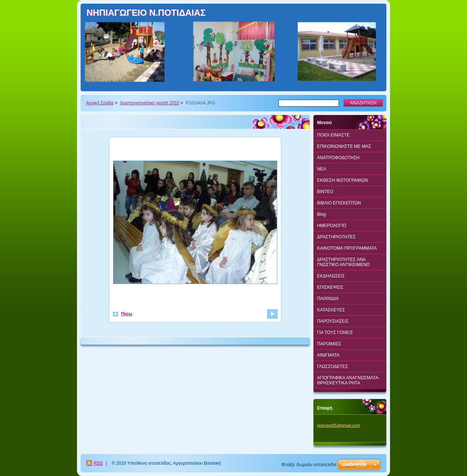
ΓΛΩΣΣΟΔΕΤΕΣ (333, 366)
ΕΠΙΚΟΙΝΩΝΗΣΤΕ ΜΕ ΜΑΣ (344, 146)
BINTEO (325, 192)
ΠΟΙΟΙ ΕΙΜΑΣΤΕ (333, 135)
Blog (321, 214)
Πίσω (127, 314)
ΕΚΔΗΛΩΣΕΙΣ (331, 276)
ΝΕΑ (322, 169)
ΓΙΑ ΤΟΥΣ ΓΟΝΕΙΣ (335, 333)
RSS (98, 463)
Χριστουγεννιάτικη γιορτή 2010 (150, 103)
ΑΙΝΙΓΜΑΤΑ (328, 355)
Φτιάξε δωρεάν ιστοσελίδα (309, 465)
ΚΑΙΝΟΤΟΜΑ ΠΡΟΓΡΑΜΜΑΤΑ (347, 248)
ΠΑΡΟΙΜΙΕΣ (329, 344)
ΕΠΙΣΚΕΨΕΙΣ (330, 287)
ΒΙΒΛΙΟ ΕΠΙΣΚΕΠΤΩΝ (339, 203)
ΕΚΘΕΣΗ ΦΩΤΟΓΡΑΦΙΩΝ (342, 180)
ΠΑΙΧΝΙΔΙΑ (328, 299)
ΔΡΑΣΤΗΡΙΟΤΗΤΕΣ (336, 237)
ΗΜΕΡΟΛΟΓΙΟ (332, 226)
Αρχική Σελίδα (100, 103)
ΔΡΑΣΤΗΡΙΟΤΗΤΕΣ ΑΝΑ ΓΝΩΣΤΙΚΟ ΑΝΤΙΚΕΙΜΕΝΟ (344, 262)
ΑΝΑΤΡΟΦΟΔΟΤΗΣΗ (338, 158)
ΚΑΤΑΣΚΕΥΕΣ (331, 310)
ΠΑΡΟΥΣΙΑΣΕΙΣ (333, 321)
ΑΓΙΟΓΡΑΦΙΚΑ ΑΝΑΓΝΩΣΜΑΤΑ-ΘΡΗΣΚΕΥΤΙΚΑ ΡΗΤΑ (348, 380)
